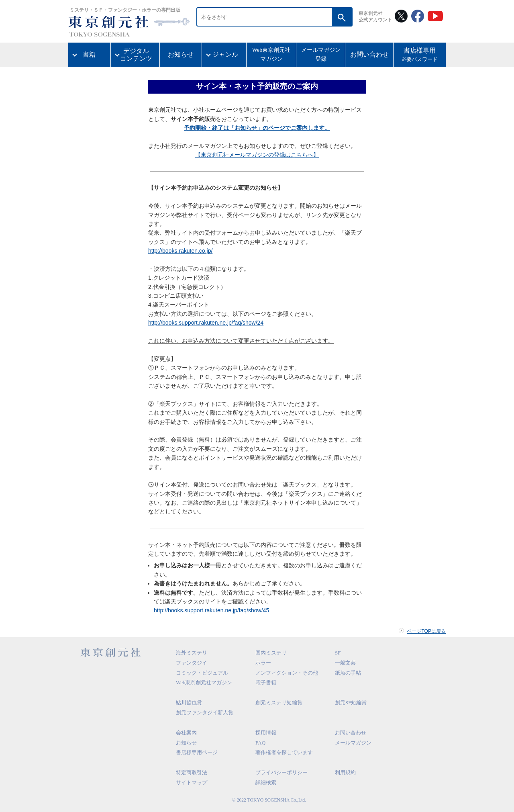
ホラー (263, 663)
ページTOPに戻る (426, 631)
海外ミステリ (192, 653)
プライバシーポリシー (281, 772)
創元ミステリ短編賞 (279, 703)
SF (338, 653)
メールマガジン (353, 743)
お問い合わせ (369, 54)
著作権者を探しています (284, 752)
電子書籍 (266, 682)
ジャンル (225, 54)
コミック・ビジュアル (202, 673)
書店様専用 (420, 55)
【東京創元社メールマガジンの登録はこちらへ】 (257, 155)
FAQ (260, 743)
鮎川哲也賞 (189, 703)
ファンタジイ (192, 663)
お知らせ (181, 54)
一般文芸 (345, 663)
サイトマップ (192, 782)
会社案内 (186, 733)
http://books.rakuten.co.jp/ (180, 251)
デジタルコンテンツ (136, 55)
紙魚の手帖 (348, 673)
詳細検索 (266, 782)
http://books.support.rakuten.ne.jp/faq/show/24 (206, 323)
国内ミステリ (271, 653)
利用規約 (345, 772)
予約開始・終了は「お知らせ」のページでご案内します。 (257, 128)
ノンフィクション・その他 (287, 673)
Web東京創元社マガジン (271, 54)
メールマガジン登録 (321, 54)
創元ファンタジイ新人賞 (205, 713)
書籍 (89, 54)
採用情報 (266, 733)
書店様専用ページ (197, 752)
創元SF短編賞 (351, 703)
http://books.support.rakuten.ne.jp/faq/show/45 (211, 610)
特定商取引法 (192, 772)
